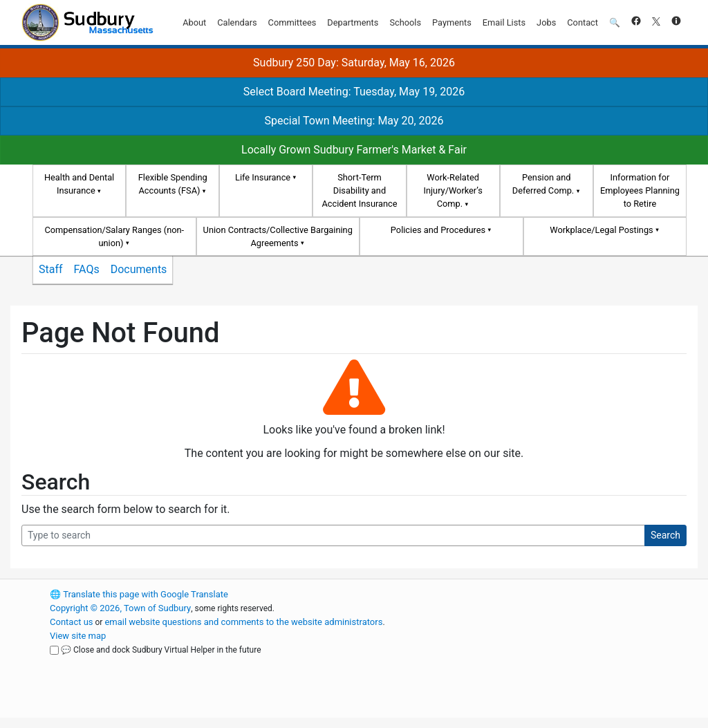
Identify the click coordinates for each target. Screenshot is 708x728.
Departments (353, 22)
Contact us (72, 622)
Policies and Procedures (438, 230)
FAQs (87, 269)
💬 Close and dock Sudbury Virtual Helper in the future (161, 650)
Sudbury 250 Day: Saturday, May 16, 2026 (354, 63)
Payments (452, 22)
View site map (78, 636)
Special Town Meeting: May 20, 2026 (354, 121)
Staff (51, 269)
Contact (583, 22)
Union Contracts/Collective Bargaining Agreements (278, 236)
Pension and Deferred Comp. (543, 184)
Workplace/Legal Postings (601, 230)
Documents (139, 269)
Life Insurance (263, 177)
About (194, 22)
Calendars (237, 22)
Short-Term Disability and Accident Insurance (359, 190)
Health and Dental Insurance (79, 184)
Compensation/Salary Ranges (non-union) (114, 236)
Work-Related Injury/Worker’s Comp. (453, 190)
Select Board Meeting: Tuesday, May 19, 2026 (354, 92)
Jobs (546, 22)
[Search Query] (333, 535)
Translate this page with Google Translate (139, 594)
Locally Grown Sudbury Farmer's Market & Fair (354, 150)
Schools (405, 22)
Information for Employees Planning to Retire (640, 190)
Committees (292, 22)
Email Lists (504, 22)
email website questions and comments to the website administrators (243, 622)
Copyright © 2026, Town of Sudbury (120, 608)
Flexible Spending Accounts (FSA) (173, 184)
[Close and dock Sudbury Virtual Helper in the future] (54, 650)
